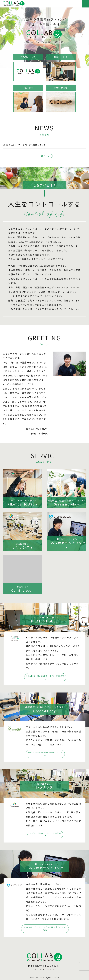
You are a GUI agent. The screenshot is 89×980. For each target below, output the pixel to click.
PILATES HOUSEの (46, 680)
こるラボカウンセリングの (46, 929)
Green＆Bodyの (46, 756)
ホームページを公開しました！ (35, 145)
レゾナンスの (46, 836)
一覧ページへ (45, 157)
